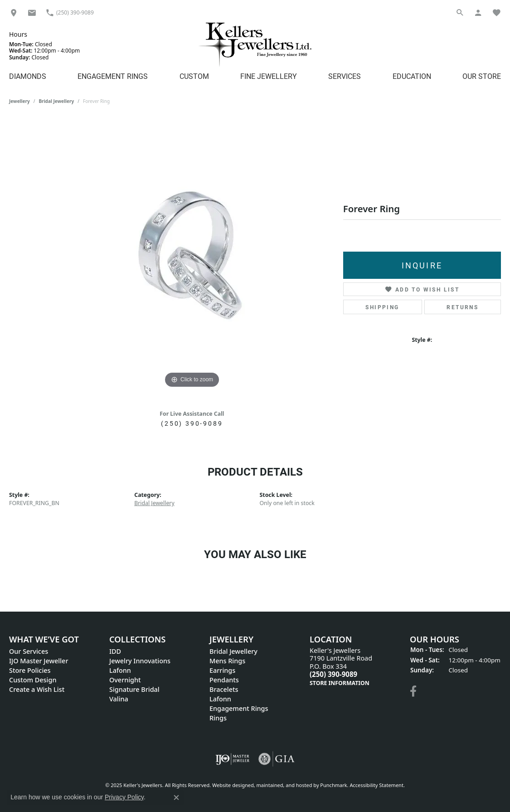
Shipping (382, 307)
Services (345, 76)
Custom (194, 76)
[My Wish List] (496, 12)
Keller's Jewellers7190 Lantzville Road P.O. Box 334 (341, 667)
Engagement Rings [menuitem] (239, 708)
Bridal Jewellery (56, 101)
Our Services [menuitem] (29, 651)
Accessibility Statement (376, 785)
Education (412, 76)
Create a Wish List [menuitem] (37, 689)
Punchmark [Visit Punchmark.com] (333, 785)
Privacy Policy (124, 797)
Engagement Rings (113, 76)
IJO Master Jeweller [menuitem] (39, 661)
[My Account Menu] (478, 12)
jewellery (19, 101)
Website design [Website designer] (230, 785)
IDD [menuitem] (115, 651)
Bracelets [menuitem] (224, 689)
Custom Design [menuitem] (33, 680)
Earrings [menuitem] (222, 670)
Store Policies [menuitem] (30, 670)
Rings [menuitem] (218, 718)
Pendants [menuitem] (224, 680)
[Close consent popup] (176, 797)
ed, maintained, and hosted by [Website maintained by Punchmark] (284, 785)
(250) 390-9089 (192, 423)
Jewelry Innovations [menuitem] (140, 661)
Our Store (482, 76)
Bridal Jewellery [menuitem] (233, 651)
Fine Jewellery (269, 76)
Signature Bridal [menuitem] (134, 689)
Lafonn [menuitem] (120, 670)
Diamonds (28, 76)
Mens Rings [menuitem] (227, 661)
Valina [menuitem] (119, 699)
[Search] (460, 12)
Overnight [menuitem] (125, 680)
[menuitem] (232, 759)
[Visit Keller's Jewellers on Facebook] (413, 691)
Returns (462, 307)
